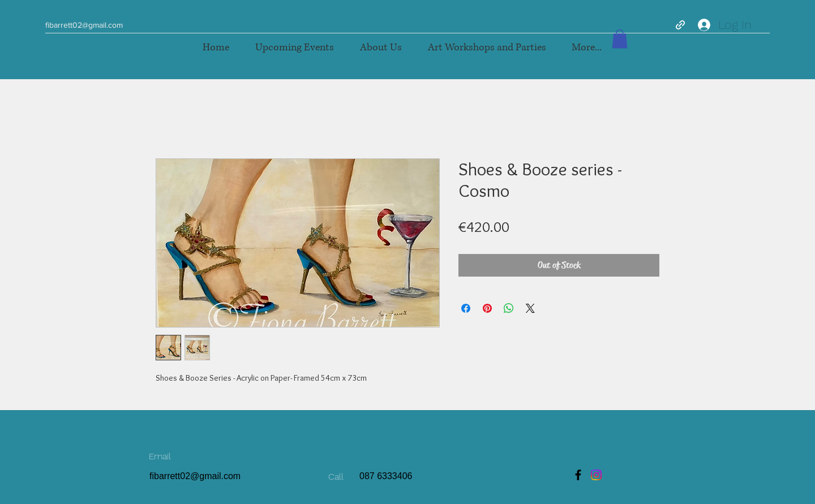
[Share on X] (530, 308)
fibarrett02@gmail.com (84, 25)
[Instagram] (596, 475)
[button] (487, 48)
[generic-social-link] (680, 25)
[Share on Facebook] (466, 308)
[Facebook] (578, 475)
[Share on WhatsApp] (509, 308)
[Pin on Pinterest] (487, 308)
